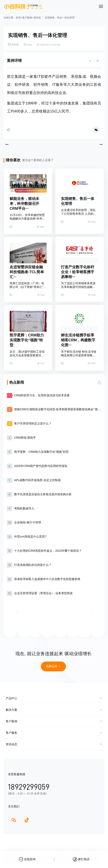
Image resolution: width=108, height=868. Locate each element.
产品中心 (11, 698)
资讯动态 (11, 744)
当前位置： (10, 18)
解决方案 (11, 710)
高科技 (37, 18)
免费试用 (53, 666)
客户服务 (11, 733)
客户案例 (27, 18)
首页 (18, 18)
